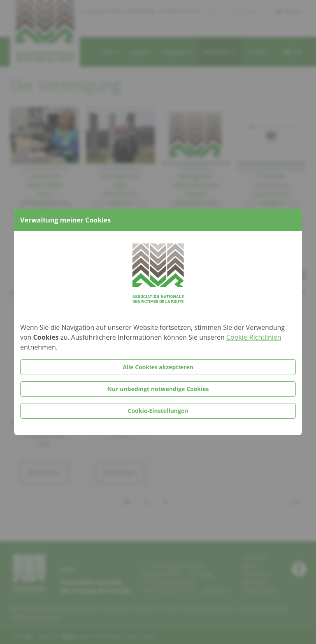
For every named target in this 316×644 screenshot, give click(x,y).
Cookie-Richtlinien (254, 337)
